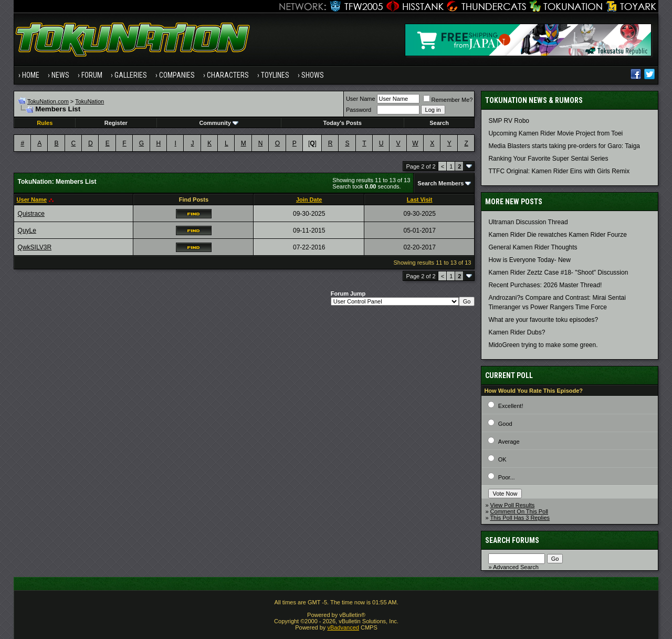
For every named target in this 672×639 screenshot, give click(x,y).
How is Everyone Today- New (529, 260)
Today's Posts (343, 123)
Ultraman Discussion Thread (528, 222)
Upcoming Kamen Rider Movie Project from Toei (555, 133)
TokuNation (90, 101)
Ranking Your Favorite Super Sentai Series (548, 159)
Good (505, 424)
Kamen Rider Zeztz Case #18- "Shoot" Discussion (558, 273)
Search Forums (512, 540)
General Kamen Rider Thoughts (533, 247)
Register (116, 123)
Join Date (309, 200)
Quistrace (31, 214)
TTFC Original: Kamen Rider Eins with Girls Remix (559, 171)
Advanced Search (516, 567)
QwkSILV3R (35, 247)
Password (359, 110)
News (60, 75)
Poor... (507, 477)
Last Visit (420, 200)
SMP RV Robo (509, 121)
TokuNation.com (48, 101)
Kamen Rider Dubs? (517, 332)
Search (439, 123)
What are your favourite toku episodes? (543, 320)
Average (509, 442)
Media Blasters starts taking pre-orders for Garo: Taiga (564, 146)
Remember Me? (448, 100)
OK (502, 459)
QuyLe (27, 231)
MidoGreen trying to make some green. (543, 345)
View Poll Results (513, 505)
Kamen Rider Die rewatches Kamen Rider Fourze (557, 235)
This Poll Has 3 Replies (520, 518)
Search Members (440, 183)
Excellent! (511, 406)
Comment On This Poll (519, 511)
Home (31, 75)
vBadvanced (343, 627)
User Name (361, 99)
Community (219, 123)
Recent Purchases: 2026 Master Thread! (545, 285)
